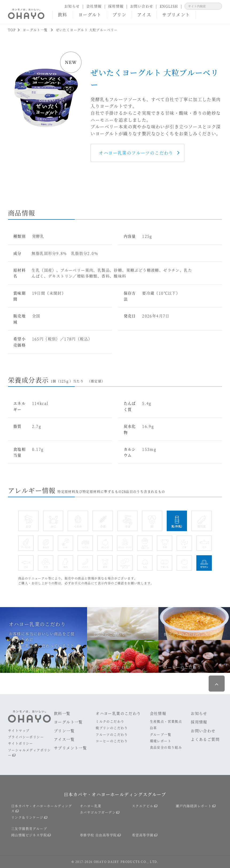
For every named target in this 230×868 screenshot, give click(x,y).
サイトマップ (19, 730)
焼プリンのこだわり (112, 728)
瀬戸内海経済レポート (194, 806)
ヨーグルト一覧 (68, 722)
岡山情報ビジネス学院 (29, 835)
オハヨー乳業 (91, 806)
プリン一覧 (64, 731)
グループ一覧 (161, 734)
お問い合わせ (142, 6)
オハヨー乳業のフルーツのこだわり (136, 153)
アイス (144, 15)
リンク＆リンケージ (27, 817)
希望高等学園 (143, 835)
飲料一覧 (62, 713)
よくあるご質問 (205, 739)
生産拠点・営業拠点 (166, 721)
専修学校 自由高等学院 (98, 835)
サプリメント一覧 (70, 748)
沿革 (153, 728)
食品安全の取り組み (166, 747)
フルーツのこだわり (112, 734)
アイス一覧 (64, 739)
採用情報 (116, 6)
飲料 (63, 15)
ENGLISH (169, 6)
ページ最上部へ (217, 684)
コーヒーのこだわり (112, 741)
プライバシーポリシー (26, 737)
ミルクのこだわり (110, 721)
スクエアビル (143, 806)
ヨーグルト (90, 15)
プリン (119, 15)
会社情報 (94, 6)
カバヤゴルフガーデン (98, 812)
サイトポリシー (21, 743)
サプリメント (176, 15)
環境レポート (161, 741)
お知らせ (72, 6)
